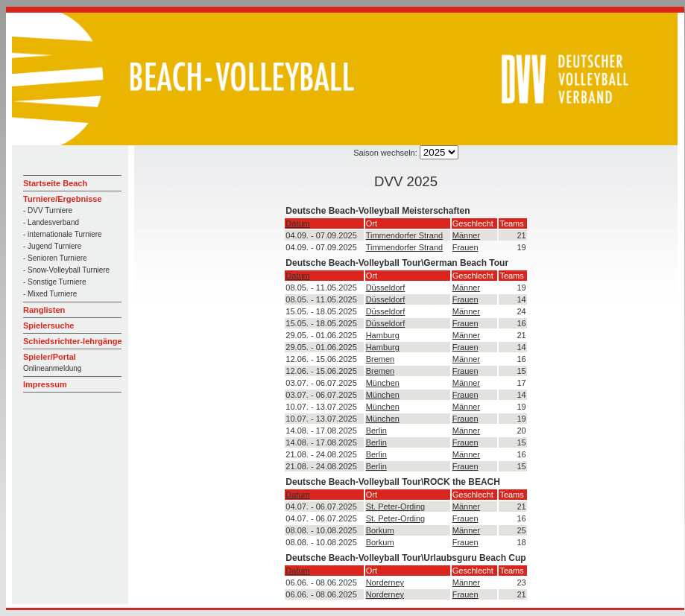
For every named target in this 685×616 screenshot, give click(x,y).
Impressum (45, 384)
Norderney (385, 582)
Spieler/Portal (50, 357)
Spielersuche (48, 326)
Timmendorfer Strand (405, 235)
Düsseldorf (386, 288)
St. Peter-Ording (395, 507)
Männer (466, 235)
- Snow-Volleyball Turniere (66, 270)
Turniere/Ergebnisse (63, 199)
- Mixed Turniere (50, 294)
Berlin (376, 431)
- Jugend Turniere (52, 246)
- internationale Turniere (63, 234)
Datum (297, 223)
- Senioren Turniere (55, 258)
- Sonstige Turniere (55, 282)
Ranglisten (44, 310)
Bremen (381, 359)
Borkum (380, 530)
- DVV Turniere (48, 210)
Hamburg (383, 335)
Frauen (465, 247)
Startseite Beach (55, 183)
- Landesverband (51, 222)
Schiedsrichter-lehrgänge (73, 341)
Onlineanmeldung (52, 368)
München (383, 383)
